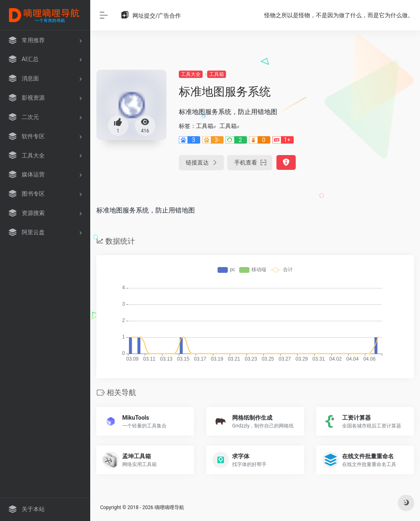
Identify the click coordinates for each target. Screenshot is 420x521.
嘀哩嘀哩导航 (169, 507)
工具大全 (191, 74)
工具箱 (217, 74)
